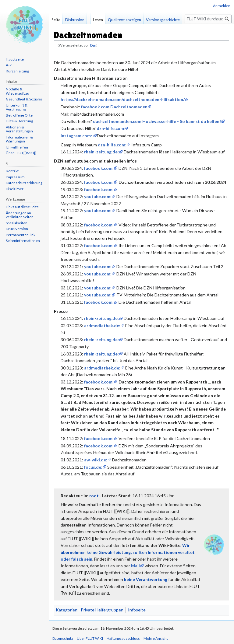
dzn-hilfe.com (110, 128)
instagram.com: (77, 136)
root (94, 496)
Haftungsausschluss (123, 638)
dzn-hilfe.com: (112, 145)
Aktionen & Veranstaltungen (19, 129)
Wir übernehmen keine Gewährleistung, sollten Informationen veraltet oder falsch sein (128, 552)
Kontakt (12, 171)
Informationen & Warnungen (19, 139)
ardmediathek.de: (102, 325)
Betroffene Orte (19, 115)
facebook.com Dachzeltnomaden (114, 107)
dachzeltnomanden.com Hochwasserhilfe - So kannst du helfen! (157, 121)
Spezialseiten (17, 223)
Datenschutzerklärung (24, 183)
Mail (135, 566)
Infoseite (137, 610)
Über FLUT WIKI (90, 638)
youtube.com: (98, 196)
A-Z (9, 65)
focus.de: (93, 467)
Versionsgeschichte (163, 20)
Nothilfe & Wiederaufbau (18, 91)
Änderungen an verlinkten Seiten (20, 215)
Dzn (93, 45)
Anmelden (222, 6)
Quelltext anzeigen (124, 20)
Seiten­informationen (23, 241)
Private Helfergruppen (102, 610)
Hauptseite (15, 59)
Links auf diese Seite (22, 207)
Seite (56, 20)
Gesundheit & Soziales (24, 99)
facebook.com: (99, 168)
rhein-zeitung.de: (101, 152)
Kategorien (67, 610)
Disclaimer (15, 189)
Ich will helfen (17, 147)
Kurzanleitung (17, 71)
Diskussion (75, 20)
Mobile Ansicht (156, 638)
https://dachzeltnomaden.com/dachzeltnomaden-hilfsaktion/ (123, 99)
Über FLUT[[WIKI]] (21, 153)
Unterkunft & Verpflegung (17, 107)
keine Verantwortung (146, 579)
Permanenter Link (21, 235)
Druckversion (17, 229)
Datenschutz (63, 638)
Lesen (98, 20)
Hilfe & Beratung (19, 121)
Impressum (15, 177)
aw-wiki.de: (96, 460)
